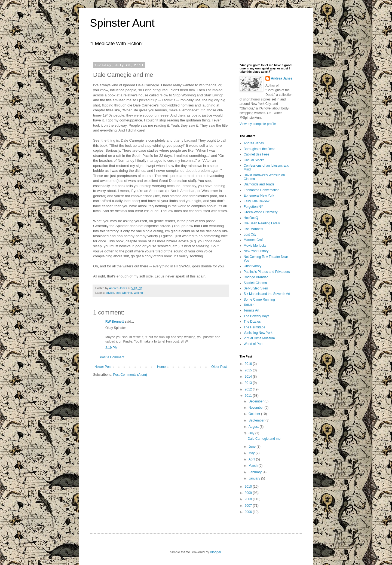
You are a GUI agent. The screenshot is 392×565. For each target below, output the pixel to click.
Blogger (215, 552)
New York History (256, 251)
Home (161, 367)
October (255, 414)
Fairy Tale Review (256, 201)
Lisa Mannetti (253, 229)
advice (110, 293)
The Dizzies (252, 322)
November (257, 408)
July (252, 433)
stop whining (124, 293)
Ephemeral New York (259, 196)
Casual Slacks (254, 160)
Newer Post (103, 367)
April (252, 459)
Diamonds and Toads (259, 184)
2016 (249, 364)
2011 (249, 396)
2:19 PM (111, 348)
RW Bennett (115, 322)
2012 (249, 389)
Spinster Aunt (122, 23)
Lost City (250, 234)
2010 (249, 487)
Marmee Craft (254, 240)
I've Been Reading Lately (262, 223)
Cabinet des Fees (256, 154)
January (255, 478)
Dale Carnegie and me (264, 439)
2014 (249, 377)
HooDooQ (251, 218)
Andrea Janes (282, 78)
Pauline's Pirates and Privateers (267, 272)
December (257, 401)
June (252, 447)
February (255, 472)
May (252, 453)
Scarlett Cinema (255, 283)
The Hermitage (254, 327)
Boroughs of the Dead (260, 149)
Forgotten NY (253, 207)
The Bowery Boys (256, 316)
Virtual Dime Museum (259, 338)
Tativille (249, 305)
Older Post (219, 367)
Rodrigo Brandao (256, 277)
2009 (249, 493)
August (254, 427)
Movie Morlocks (255, 246)
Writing (138, 293)
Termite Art (251, 310)
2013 (249, 383)
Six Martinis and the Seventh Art (267, 294)
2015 (249, 370)
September (257, 420)
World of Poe (253, 344)
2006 (249, 512)
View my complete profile (258, 124)
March (254, 466)
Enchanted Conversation (261, 190)
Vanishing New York (258, 333)
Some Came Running (259, 300)
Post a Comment (112, 357)
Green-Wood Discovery (261, 212)
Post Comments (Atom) (130, 375)
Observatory (252, 266)
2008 (249, 499)
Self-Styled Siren (256, 288)
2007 (249, 506)
